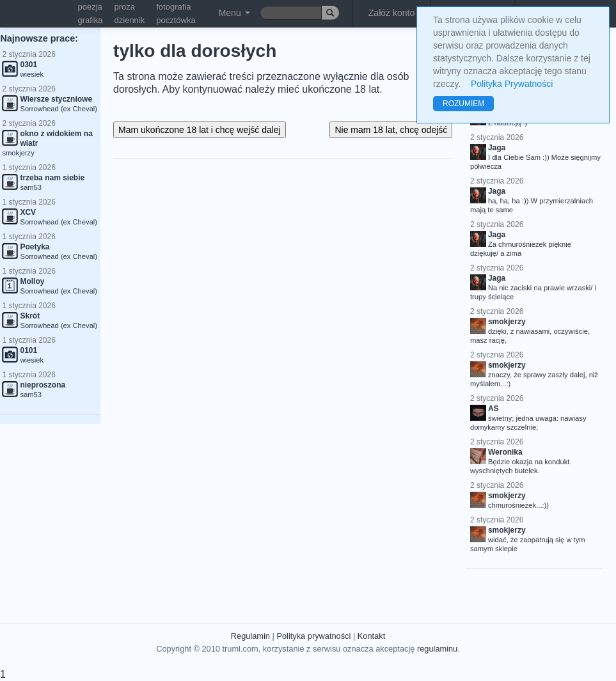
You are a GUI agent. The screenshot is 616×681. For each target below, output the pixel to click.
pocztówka (176, 20)
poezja (90, 7)
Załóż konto (391, 13)
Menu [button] (234, 13)
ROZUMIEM (463, 104)
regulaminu (437, 649)
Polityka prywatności (313, 636)
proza (125, 7)
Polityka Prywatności (512, 84)
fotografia (173, 7)
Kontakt (371, 636)
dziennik (130, 20)
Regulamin (250, 636)
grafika (91, 20)
